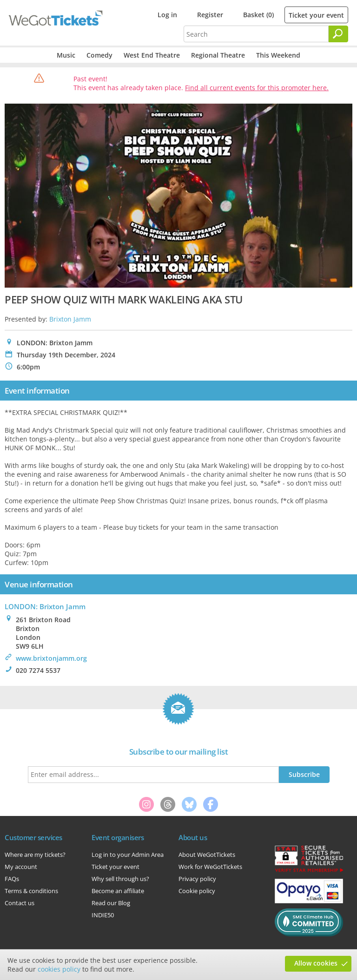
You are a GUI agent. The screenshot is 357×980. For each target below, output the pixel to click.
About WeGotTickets (207, 855)
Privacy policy (197, 879)
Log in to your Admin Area (128, 855)
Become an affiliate (118, 891)
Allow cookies (316, 963)
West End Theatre (152, 55)
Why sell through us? (120, 879)
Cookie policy (197, 891)
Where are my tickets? (35, 855)
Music (66, 55)
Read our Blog (111, 903)
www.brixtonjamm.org (51, 658)
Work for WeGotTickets (210, 867)
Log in (167, 15)
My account (21, 867)
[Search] (338, 34)
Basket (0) (258, 15)
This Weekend (278, 55)
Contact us (20, 903)
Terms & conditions (31, 891)
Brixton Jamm (70, 319)
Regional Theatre (218, 55)
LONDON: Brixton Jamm (45, 606)
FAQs (12, 879)
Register (210, 15)
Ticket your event (316, 15)
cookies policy (59, 969)
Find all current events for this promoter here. (257, 88)
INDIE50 (103, 915)
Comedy (99, 55)
